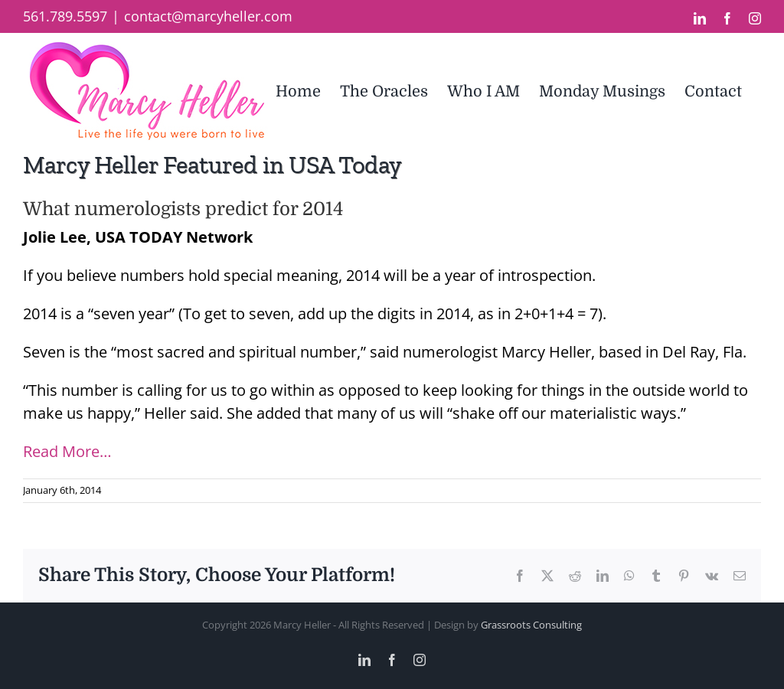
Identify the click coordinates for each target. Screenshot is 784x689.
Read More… (67, 451)
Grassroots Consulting (531, 625)
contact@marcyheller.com (208, 16)
